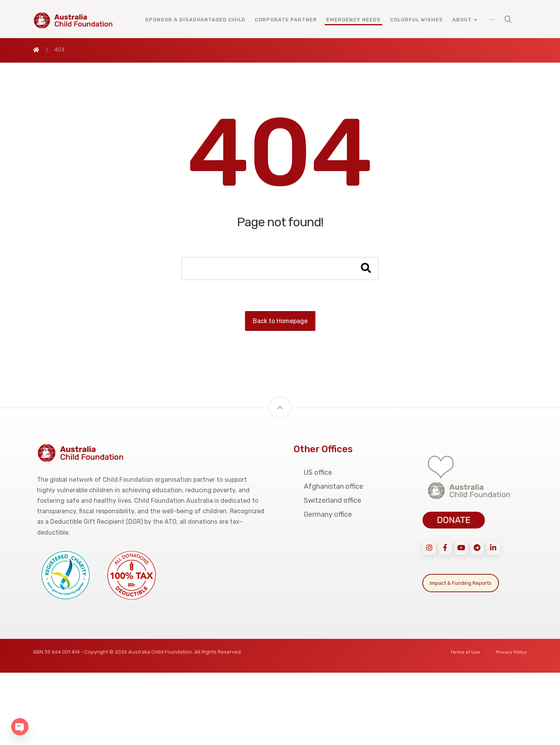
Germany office (323, 514)
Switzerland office (327, 500)
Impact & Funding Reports (461, 583)
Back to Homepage (280, 321)
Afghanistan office (328, 486)
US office (313, 472)
